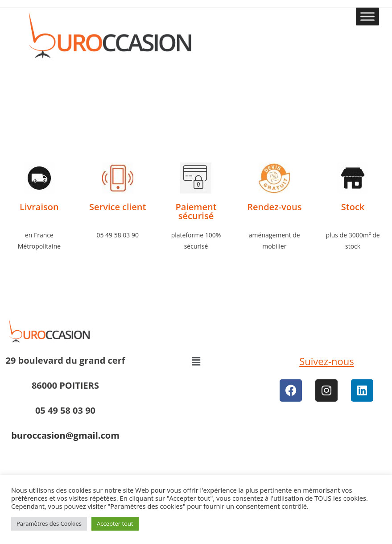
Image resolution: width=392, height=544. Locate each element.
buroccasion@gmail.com (65, 435)
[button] (196, 361)
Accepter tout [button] (115, 523)
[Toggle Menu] (367, 16)
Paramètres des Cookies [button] (49, 523)
